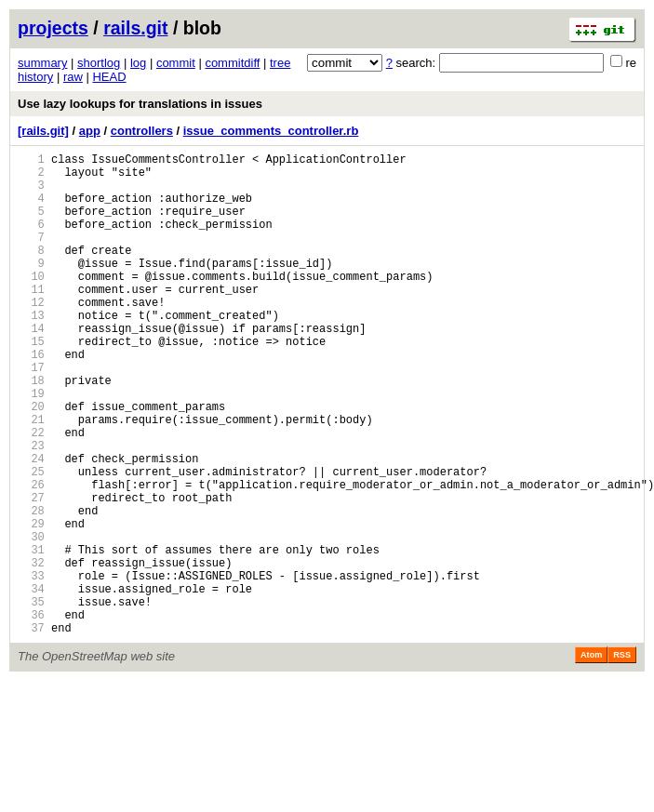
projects (53, 28)
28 (31, 588)
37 (31, 731)
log (138, 63)
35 (31, 699)
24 (31, 525)
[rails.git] (43, 131)
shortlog (99, 63)
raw (73, 77)
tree (280, 63)
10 (31, 304)
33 (31, 667)
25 (31, 541)
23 (31, 509)
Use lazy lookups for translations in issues (140, 104)
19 (31, 446)
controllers (142, 131)
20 (31, 462)
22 (31, 493)
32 (31, 652)
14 (31, 367)
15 (31, 383)
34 (31, 683)
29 (31, 604)
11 (31, 319)
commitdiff (232, 63)
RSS (622, 758)
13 (31, 351)
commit (176, 63)
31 (31, 636)
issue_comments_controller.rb (271, 131)
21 (31, 478)
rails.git (135, 28)
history (35, 77)
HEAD (109, 77)
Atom (591, 758)
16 (31, 399)
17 (31, 414)
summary (42, 63)
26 (31, 557)
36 (31, 715)
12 (31, 335)
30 (31, 620)
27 (31, 572)
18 (31, 430)
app (90, 131)
